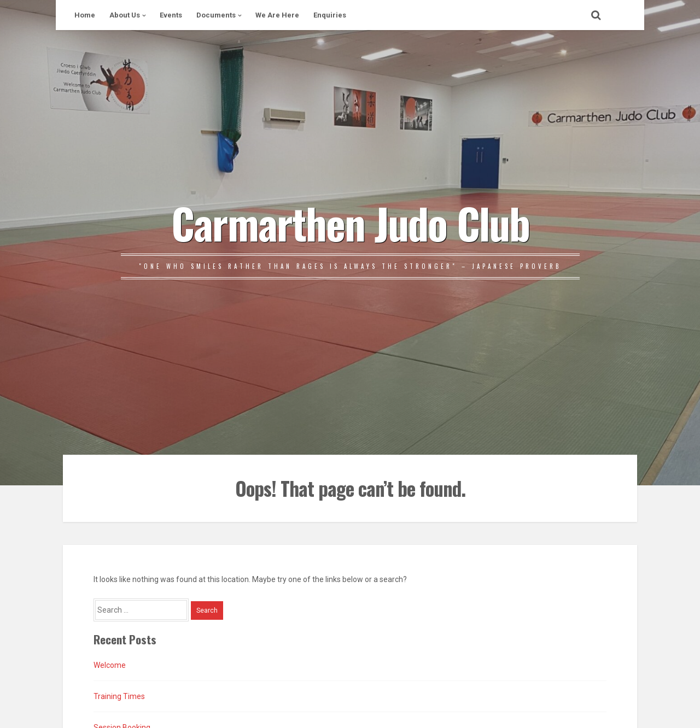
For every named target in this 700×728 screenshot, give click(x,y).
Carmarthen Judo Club (350, 222)
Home (85, 15)
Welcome (110, 665)
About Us (125, 15)
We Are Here (277, 15)
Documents (216, 15)
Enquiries (330, 15)
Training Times (119, 696)
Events (171, 15)
